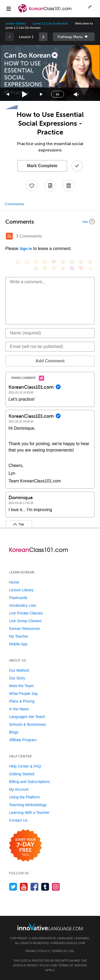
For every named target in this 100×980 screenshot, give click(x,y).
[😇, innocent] (45, 268)
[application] (50, 73)
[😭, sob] (36, 268)
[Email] (50, 347)
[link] (43, 37)
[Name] (50, 333)
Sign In (26, 249)
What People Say (23, 694)
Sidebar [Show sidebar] (74, 37)
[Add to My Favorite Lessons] (32, 186)
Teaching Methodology (28, 805)
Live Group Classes (25, 621)
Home (14, 582)
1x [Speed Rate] (58, 94)
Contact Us (18, 820)
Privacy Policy (37, 951)
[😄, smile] (18, 262)
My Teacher (19, 636)
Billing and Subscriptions (29, 782)
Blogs (14, 732)
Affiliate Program (23, 740)
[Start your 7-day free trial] (25, 846)
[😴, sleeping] (54, 268)
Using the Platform (24, 797)
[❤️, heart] (81, 268)
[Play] (25, 94)
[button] (91, 9)
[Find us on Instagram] (56, 887)
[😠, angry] (63, 262)
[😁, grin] (36, 262)
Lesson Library (16, 23)
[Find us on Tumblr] (45, 887)
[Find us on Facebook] (35, 887)
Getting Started (22, 774)
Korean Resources (25, 629)
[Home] (45, 12)
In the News (19, 709)
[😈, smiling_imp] (72, 268)
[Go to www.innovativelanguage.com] (50, 927)
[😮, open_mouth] (63, 268)
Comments (14, 204)
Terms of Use (63, 951)
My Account (19, 789)
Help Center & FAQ (25, 766)
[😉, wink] (90, 262)
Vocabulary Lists (23, 605)
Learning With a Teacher (29, 813)
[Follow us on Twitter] (13, 887)
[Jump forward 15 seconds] (42, 94)
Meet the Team (21, 686)
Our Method (19, 670)
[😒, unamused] (45, 262)
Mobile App (18, 644)
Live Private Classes (26, 613)
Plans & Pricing (22, 701)
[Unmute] (76, 94)
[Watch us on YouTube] (24, 887)
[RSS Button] (9, 236)
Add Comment (50, 361)
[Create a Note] (50, 186)
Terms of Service (73, 965)
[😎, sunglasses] (54, 262)
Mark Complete (42, 166)
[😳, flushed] (27, 262)
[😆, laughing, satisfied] (72, 262)
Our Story (17, 678)
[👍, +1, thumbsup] (90, 268)
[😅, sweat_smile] (81, 262)
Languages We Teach (27, 717)
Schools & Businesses (28, 724)
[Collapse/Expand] (50, 222)
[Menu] (9, 9)
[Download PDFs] (69, 186)
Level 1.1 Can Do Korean (50, 23)
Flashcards (18, 598)
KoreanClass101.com (68, 943)
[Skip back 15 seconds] (8, 94)
